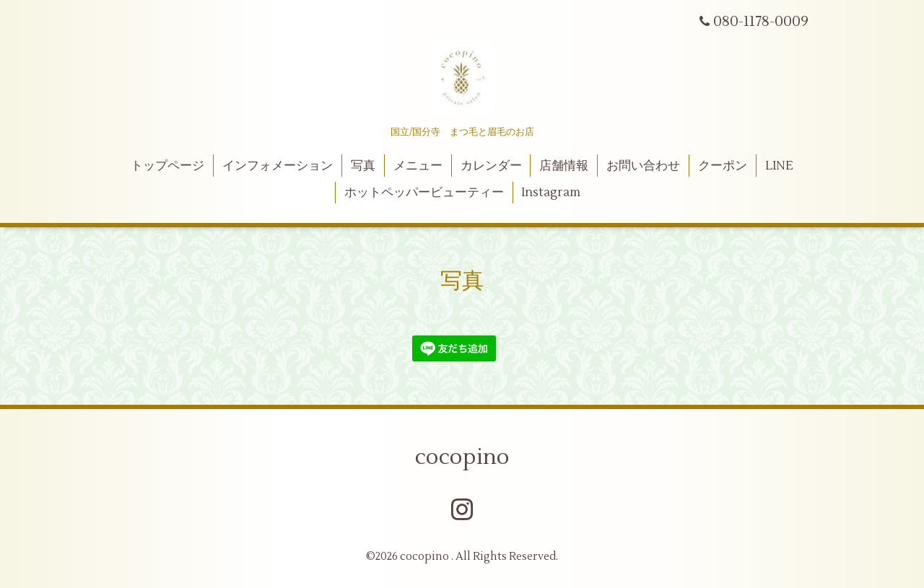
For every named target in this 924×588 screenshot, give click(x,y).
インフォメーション (278, 166)
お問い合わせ (643, 166)
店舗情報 (564, 166)
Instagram (551, 193)
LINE (779, 166)
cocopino (462, 457)
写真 (363, 166)
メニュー (418, 166)
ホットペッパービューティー (424, 193)
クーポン (723, 166)
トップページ (167, 166)
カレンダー (491, 166)
